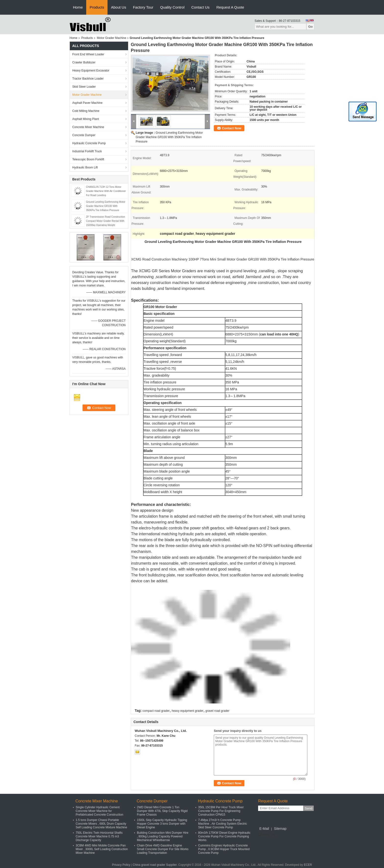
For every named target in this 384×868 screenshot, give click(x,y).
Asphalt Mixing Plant (86, 119)
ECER (308, 865)
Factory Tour (143, 7)
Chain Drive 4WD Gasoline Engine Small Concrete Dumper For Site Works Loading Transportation (163, 849)
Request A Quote (230, 7)
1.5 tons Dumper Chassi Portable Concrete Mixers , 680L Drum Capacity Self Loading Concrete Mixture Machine (101, 824)
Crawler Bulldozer (84, 62)
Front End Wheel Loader (88, 54)
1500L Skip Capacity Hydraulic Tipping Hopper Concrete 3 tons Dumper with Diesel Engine (162, 824)
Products (97, 7)
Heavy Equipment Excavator (91, 71)
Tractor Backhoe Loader (88, 79)
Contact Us (200, 7)
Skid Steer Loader (84, 87)
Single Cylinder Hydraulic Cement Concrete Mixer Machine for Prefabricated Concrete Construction (99, 811)
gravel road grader (217, 711)
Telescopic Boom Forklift (88, 159)
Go (310, 27)
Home (78, 7)
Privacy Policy (121, 865)
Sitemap (280, 829)
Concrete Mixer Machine (88, 127)
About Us (119, 7)
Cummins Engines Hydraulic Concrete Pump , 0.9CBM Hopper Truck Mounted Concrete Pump (224, 849)
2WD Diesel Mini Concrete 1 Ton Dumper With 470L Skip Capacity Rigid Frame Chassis (162, 811)
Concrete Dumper (84, 135)
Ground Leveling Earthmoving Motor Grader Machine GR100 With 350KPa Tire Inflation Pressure (106, 206)
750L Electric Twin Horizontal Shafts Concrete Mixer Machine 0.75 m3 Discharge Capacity (99, 836)
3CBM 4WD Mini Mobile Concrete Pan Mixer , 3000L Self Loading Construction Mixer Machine (102, 849)
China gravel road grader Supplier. (156, 865)
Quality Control (172, 7)
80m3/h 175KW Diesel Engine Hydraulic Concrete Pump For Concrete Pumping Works (224, 836)
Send (308, 808)
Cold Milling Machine (86, 111)
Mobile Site (267, 835)
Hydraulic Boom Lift (85, 167)
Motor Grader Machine (111, 38)
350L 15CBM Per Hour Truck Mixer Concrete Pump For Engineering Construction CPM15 (221, 811)
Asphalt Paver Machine (87, 103)
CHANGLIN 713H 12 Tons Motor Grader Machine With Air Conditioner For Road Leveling (106, 191)
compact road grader (156, 711)
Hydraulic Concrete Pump (89, 143)
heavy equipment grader (187, 711)
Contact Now (232, 128)
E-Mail (264, 829)
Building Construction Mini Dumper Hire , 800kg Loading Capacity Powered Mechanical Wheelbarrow (163, 836)
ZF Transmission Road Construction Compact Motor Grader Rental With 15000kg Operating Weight (106, 221)
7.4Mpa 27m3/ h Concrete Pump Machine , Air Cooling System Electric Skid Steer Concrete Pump (222, 824)
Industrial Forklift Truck (87, 151)
